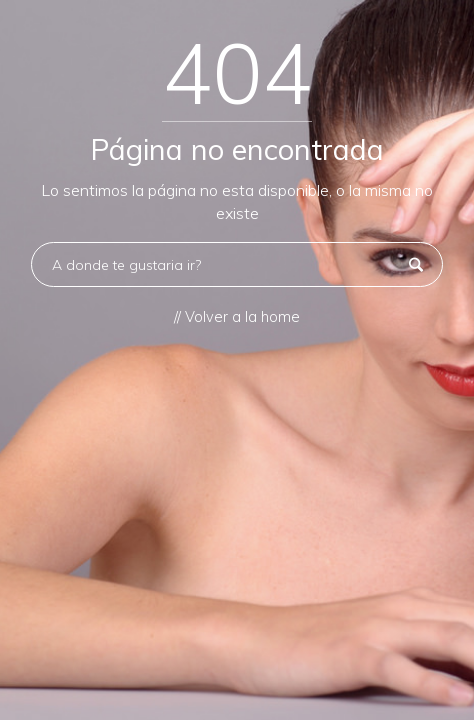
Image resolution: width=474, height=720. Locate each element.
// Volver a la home (237, 317)
